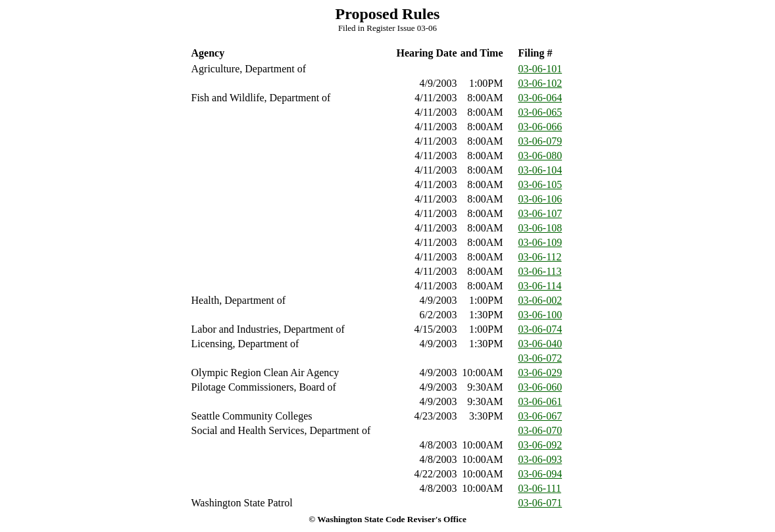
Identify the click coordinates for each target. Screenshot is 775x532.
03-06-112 (540, 257)
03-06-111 (540, 488)
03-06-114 (540, 286)
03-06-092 (540, 445)
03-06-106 (540, 199)
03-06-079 (540, 141)
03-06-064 (540, 98)
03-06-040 (540, 344)
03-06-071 (540, 503)
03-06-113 (540, 271)
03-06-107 (540, 213)
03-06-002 (540, 300)
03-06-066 (540, 127)
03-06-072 (540, 358)
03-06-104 (540, 170)
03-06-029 (540, 373)
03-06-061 (540, 401)
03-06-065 (540, 112)
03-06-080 (540, 156)
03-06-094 (540, 474)
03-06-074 (540, 329)
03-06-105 (540, 184)
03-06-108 (540, 228)
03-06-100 (540, 315)
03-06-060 (540, 387)
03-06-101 (540, 69)
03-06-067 (540, 416)
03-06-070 (540, 430)
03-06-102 (540, 83)
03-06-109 (540, 242)
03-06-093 (540, 459)
